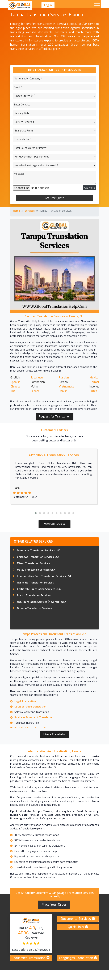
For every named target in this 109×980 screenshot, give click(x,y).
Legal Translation (25, 701)
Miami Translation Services (33, 563)
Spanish (15, 382)
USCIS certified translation (30, 707)
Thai (14, 391)
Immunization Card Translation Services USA (44, 576)
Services (30, 211)
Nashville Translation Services (35, 583)
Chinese (15, 387)
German (95, 382)
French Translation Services (34, 596)
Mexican (95, 378)
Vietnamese (67, 387)
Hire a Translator (55, 734)
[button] (36, 513)
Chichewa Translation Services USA (38, 557)
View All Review (54, 524)
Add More (89, 188)
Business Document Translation (34, 717)
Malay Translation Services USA (36, 570)
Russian (64, 378)
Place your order (54, 905)
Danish (63, 391)
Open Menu (97, 4)
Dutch (93, 391)
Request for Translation (55, 417)
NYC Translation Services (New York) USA (42, 602)
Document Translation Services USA (39, 551)
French (35, 391)
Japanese (37, 378)
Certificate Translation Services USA (39, 589)
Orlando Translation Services (35, 608)
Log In (48, 5)
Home (16, 211)
